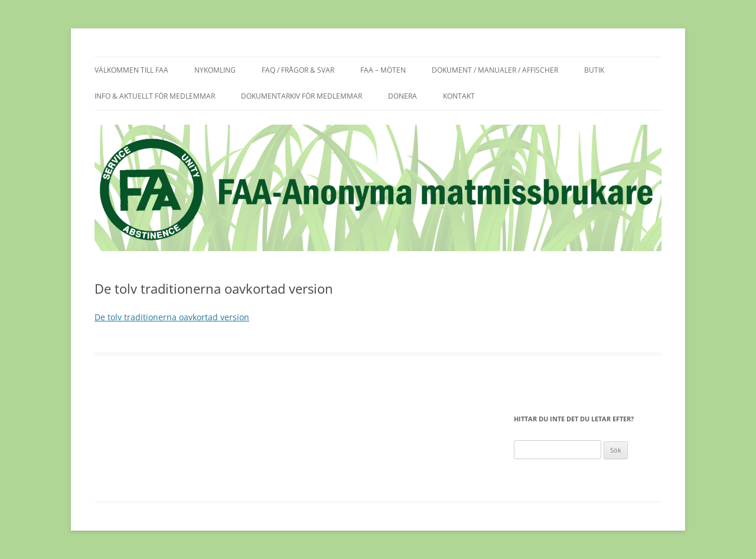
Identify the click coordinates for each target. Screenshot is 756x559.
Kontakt (459, 96)
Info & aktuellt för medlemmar (155, 96)
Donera (403, 96)
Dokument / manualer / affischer (495, 70)
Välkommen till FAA (131, 70)
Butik (594, 70)
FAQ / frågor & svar (298, 70)
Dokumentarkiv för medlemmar (302, 96)
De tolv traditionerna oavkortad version (172, 317)
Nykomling (215, 70)
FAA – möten (383, 70)
